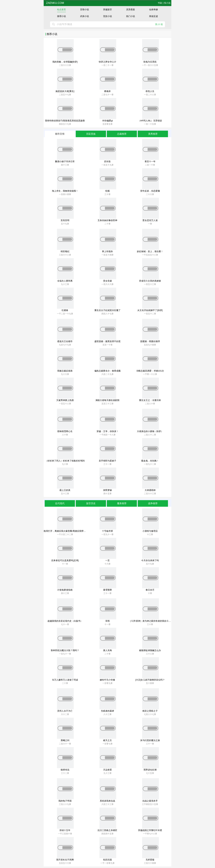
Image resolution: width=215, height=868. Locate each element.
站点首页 (61, 9)
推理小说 (61, 16)
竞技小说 (107, 16)
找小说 (167, 3)
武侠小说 (84, 16)
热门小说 (131, 16)
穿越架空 (107, 9)
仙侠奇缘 (154, 9)
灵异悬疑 (131, 9)
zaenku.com (55, 3)
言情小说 (84, 9)
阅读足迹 (154, 16)
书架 (160, 3)
